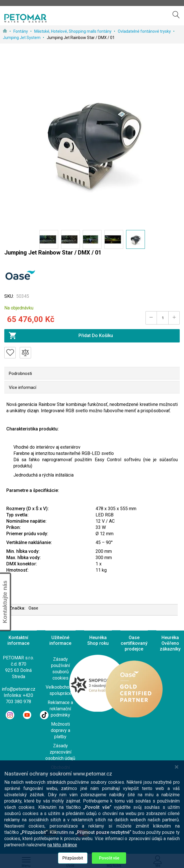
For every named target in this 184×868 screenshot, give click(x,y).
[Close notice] (177, 800)
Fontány (21, 31)
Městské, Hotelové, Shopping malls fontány (73, 31)
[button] (49, 239)
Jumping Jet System (22, 38)
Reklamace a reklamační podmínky (60, 709)
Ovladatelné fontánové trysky (145, 31)
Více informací (23, 387)
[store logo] (25, 18)
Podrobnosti (20, 374)
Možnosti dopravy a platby (60, 730)
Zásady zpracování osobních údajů (60, 752)
